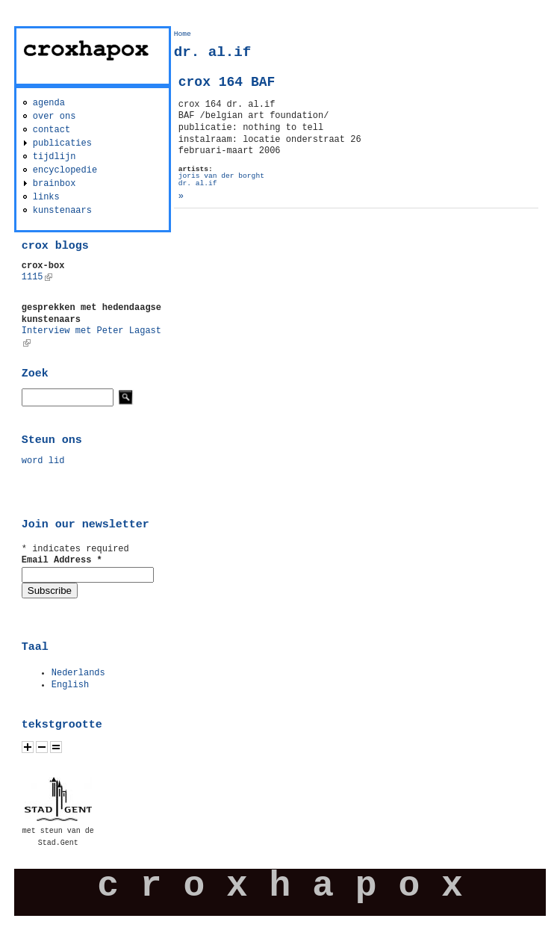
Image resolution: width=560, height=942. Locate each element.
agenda (49, 103)
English (70, 685)
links (46, 197)
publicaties (62, 143)
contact (52, 130)
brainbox (55, 184)
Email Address (62, 560)
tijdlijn (55, 157)
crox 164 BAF (227, 82)
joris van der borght (221, 176)
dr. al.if (198, 183)
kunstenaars (62, 211)
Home (183, 34)
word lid (43, 461)
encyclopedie (65, 170)
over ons (55, 117)
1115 (37, 277)
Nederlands (78, 673)
